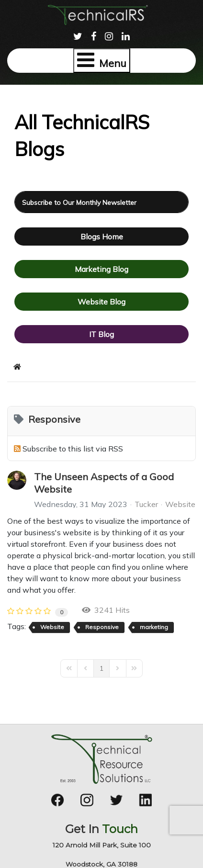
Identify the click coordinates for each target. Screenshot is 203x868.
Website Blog (101, 302)
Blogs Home (102, 237)
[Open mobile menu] (102, 61)
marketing (154, 627)
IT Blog (101, 334)
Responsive (102, 627)
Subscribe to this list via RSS (73, 449)
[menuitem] (78, 35)
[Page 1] (101, 668)
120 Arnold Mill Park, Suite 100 (102, 845)
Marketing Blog (101, 269)
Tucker (146, 504)
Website (180, 504)
